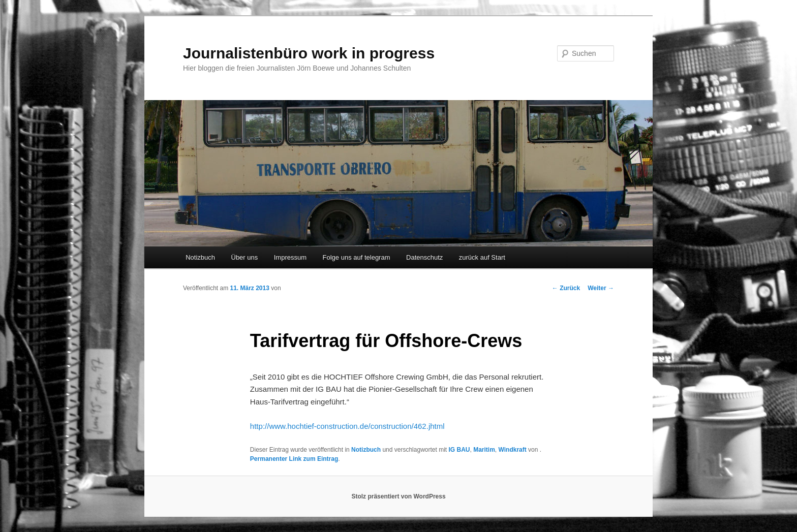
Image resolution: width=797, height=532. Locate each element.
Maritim (484, 450)
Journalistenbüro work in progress (309, 53)
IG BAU (459, 450)
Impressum (290, 257)
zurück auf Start (482, 257)
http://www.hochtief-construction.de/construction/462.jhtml (347, 426)
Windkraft (513, 450)
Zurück (566, 288)
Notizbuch (200, 257)
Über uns (245, 257)
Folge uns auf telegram (357, 257)
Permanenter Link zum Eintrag (294, 459)
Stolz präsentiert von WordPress (398, 496)
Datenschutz (424, 257)
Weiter (601, 288)
